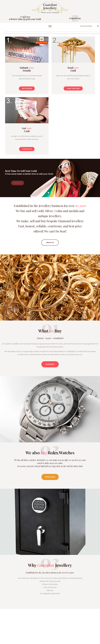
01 (48, 193)
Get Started (27, 88)
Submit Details (27, 69)
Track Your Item (73, 88)
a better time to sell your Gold (25, 19)
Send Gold (73, 69)
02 (52, 193)
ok (98, 26)
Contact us (75, 18)
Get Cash (27, 130)
